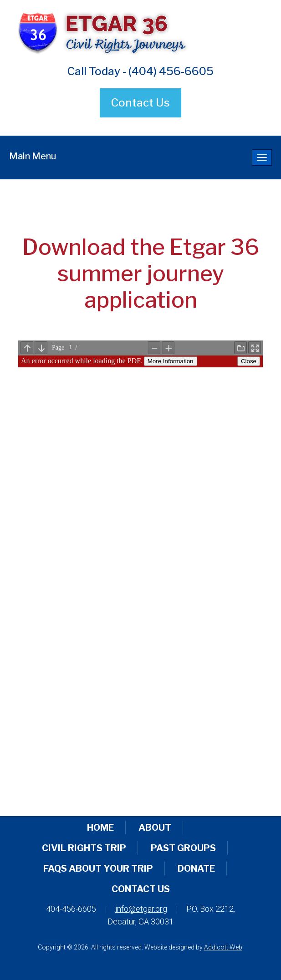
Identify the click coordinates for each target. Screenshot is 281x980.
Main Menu (33, 156)
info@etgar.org (141, 909)
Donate (196, 868)
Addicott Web (223, 947)
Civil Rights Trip (84, 848)
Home (100, 828)
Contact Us (140, 103)
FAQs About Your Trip (98, 868)
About (155, 828)
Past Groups (183, 848)
